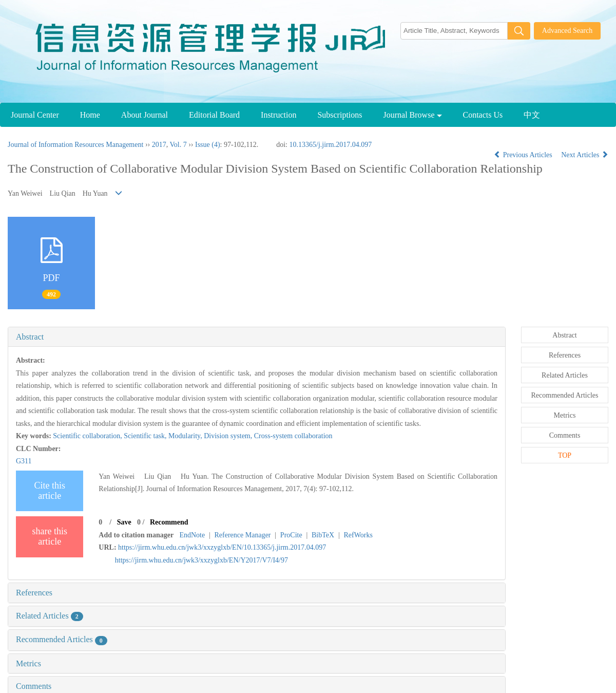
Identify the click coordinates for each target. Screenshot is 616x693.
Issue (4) (208, 145)
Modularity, (186, 436)
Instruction (278, 115)
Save (124, 522)
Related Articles (50, 616)
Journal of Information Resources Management (75, 145)
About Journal (145, 115)
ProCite (291, 535)
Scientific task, (146, 436)
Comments (34, 686)
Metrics (28, 663)
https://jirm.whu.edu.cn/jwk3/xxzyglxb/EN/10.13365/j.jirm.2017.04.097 (222, 547)
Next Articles (585, 155)
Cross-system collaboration (293, 436)
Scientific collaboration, (88, 436)
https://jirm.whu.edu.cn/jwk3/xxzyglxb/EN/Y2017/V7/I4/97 (201, 560)
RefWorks (358, 535)
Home (90, 115)
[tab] (257, 337)
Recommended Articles (62, 639)
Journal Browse (413, 115)
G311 (24, 461)
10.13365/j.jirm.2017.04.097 (331, 145)
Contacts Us (483, 115)
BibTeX (323, 535)
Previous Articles (524, 155)
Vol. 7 (178, 145)
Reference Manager (243, 535)
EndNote (192, 535)
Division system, (229, 436)
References (34, 593)
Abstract (30, 337)
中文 (532, 115)
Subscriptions (340, 115)
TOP (565, 455)
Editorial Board (214, 115)
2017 (159, 145)
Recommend (169, 522)
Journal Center (35, 115)
